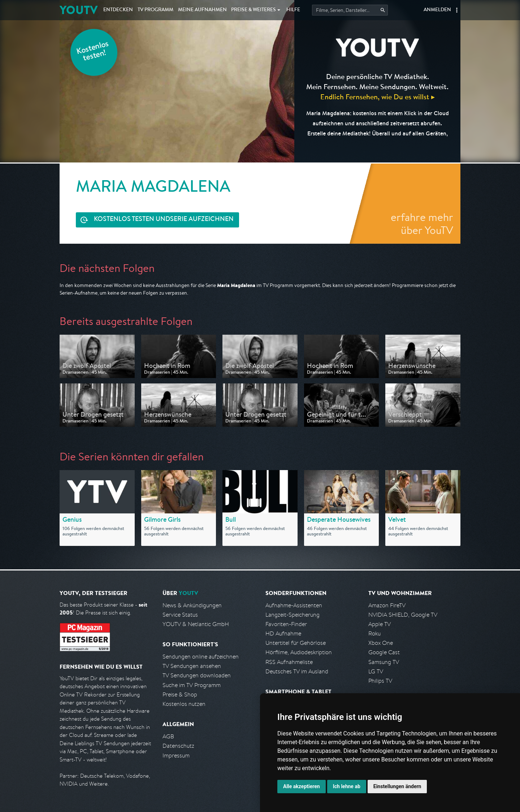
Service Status (180, 615)
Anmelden (437, 10)
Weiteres (253, 10)
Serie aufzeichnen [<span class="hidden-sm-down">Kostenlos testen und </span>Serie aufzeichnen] (164, 220)
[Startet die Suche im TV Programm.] (350, 10)
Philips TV (380, 681)
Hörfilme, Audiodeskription (299, 652)
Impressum (176, 755)
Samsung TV (384, 662)
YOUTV (79, 10)
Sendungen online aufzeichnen (201, 657)
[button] (457, 10)
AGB (168, 736)
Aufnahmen (202, 10)
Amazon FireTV (387, 605)
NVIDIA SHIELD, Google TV (403, 615)
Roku (374, 633)
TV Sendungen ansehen (192, 666)
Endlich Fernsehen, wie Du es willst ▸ (378, 97)
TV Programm (155, 10)
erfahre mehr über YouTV (422, 223)
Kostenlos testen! (93, 52)
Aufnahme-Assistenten (294, 605)
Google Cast (384, 652)
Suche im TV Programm (192, 685)
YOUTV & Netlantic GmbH (196, 624)
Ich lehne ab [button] (347, 786)
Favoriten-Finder (286, 624)
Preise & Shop (180, 694)
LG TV (376, 671)
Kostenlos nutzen (184, 704)
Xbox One (381, 643)
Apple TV (380, 624)
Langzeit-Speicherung (292, 615)
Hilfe (293, 10)
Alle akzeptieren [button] (302, 786)
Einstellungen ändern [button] (397, 786)
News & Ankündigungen (192, 605)
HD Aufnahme (283, 633)
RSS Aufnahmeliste (289, 662)
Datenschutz (178, 746)
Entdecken (118, 10)
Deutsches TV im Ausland (297, 671)
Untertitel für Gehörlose (296, 643)
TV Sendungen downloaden (197, 675)
